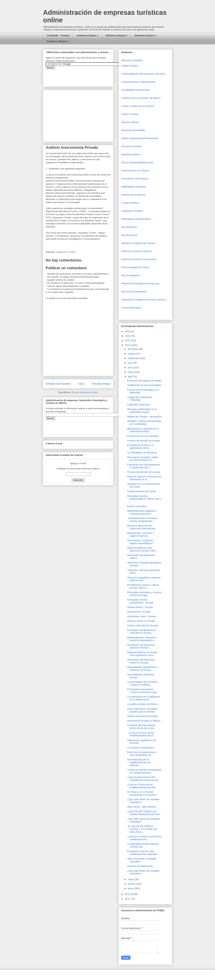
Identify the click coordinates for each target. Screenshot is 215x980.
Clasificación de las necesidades (144, 385)
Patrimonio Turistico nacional (136, 251)
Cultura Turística (130, 114)
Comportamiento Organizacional (138, 82)
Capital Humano (130, 66)
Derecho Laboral (130, 122)
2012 (128, 899)
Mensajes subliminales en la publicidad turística (142, 411)
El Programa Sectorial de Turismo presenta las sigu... (143, 691)
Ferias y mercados (137, 506)
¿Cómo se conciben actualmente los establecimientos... (144, 771)
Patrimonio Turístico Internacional (139, 259)
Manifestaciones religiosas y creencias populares (142, 512)
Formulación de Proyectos (135, 179)
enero (131, 888)
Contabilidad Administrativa (135, 90)
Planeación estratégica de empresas (140, 283)
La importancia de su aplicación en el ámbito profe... (144, 698)
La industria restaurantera (141, 748)
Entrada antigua (101, 384)
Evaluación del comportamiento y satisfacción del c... (144, 466)
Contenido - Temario (58, 35)
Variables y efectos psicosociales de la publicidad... (144, 423)
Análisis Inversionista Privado (142, 716)
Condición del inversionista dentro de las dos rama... (141, 727)
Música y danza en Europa (141, 621)
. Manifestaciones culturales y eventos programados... (143, 520)
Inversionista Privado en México (144, 721)
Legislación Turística (66, 252)
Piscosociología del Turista (135, 267)
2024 (128, 331)
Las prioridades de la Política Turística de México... (142, 683)
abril (130, 377)
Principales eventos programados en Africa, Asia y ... (144, 499)
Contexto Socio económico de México (141, 98)
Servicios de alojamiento (134, 292)
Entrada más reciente (58, 384)
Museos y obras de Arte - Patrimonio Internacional (141, 527)
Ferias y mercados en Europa (143, 625)
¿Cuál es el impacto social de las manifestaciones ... (144, 838)
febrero (132, 884)
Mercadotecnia (129, 227)
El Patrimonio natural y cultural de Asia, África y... (143, 586)
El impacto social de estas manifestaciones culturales (142, 853)
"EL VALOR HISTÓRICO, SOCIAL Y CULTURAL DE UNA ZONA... (142, 829)
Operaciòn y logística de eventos (138, 243)
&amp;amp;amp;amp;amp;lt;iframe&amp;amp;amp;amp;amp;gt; (83, 76)
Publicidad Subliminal (138, 405)
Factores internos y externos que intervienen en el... (144, 478)
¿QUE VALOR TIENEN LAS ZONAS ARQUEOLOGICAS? (144, 813)
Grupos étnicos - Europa (140, 607)
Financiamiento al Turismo (135, 171)
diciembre (133, 349)
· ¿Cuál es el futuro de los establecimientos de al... (141, 734)
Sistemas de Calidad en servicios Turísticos (144, 300)
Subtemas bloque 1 (87, 35)
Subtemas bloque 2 (116, 35)
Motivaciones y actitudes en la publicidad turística (143, 430)
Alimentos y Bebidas (132, 60)
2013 (128, 894)
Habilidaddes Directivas (134, 187)
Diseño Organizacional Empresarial (140, 138)
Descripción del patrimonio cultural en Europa (141, 646)
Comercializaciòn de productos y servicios (143, 74)
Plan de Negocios (131, 275)
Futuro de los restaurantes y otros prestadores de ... (142, 754)
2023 (128, 336)
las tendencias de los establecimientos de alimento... (139, 762)
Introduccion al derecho (134, 195)
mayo (131, 372)
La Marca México (130, 203)
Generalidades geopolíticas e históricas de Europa (142, 669)
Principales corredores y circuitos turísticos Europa (144, 594)
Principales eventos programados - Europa (140, 601)
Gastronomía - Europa (139, 612)
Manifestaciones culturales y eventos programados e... (142, 639)
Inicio (81, 384)
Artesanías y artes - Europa (141, 616)
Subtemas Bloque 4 (58, 41)
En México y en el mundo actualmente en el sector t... (143, 793)
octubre (132, 354)
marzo (131, 879)
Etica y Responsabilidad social (137, 162)
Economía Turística (131, 146)
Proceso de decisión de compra (144, 441)
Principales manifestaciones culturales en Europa (142, 632)
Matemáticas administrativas (136, 219)
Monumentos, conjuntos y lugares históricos (141, 534)
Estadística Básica (131, 154)
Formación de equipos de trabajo (144, 381)
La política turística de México (143, 704)
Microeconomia (129, 235)
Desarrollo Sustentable (133, 130)
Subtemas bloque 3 (145, 35)
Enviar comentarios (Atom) (85, 392)
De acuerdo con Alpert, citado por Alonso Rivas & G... (143, 459)
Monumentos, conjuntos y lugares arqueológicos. (141, 542)
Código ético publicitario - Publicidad (140, 399)
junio (130, 367)
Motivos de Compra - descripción (144, 417)
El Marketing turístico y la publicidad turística (140, 447)
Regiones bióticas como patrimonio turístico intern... (143, 549)
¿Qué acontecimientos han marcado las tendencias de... (143, 779)
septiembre (134, 358)
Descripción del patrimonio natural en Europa (141, 661)
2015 (128, 340)
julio (130, 363)
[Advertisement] (10, 909)
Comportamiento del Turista (142, 491)
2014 (128, 345)
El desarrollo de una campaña (143, 436)
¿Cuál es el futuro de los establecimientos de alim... (142, 786)
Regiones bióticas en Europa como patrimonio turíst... (142, 654)
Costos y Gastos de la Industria (138, 106)
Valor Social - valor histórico (142, 807)
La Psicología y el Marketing (142, 453)
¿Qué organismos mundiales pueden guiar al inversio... (142, 710)
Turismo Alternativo (131, 308)
